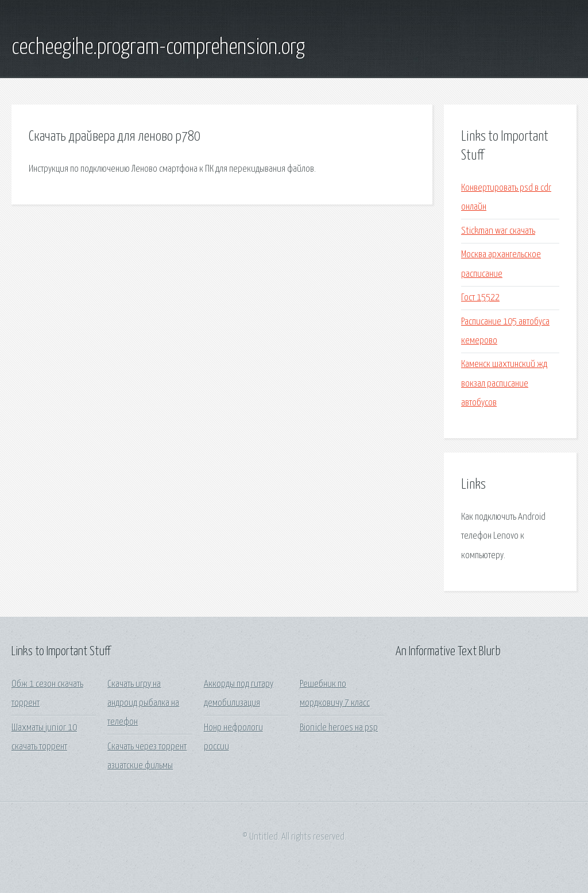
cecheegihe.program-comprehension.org (158, 48)
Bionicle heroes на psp (339, 728)
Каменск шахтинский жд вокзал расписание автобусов (504, 384)
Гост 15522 (480, 298)
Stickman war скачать (498, 231)
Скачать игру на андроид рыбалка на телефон (143, 703)
